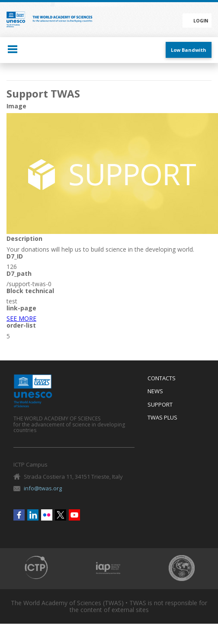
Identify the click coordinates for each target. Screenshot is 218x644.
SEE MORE (21, 318)
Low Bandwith (189, 50)
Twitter (61, 515)
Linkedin (33, 515)
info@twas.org (43, 488)
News (155, 391)
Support (160, 405)
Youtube (74, 515)
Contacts (162, 379)
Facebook (19, 515)
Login (201, 21)
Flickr (47, 515)
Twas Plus (162, 418)
